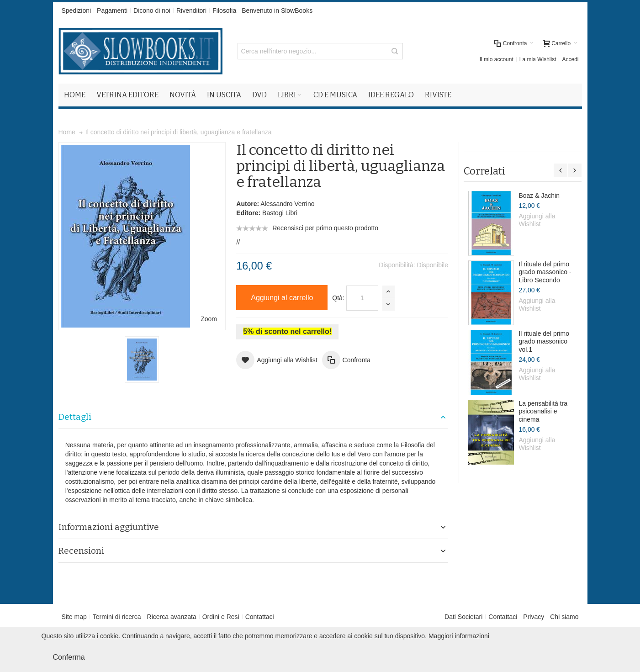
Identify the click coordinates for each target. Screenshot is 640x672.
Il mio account (497, 59)
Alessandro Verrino (287, 204)
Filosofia (224, 11)
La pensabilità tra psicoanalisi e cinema (543, 411)
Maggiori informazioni (459, 636)
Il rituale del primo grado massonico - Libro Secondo (545, 272)
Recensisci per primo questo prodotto (325, 228)
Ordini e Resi (221, 617)
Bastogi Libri (280, 213)
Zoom (209, 319)
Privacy (534, 617)
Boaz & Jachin (539, 196)
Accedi (570, 59)
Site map (74, 617)
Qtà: (338, 298)
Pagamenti (112, 11)
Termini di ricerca (117, 617)
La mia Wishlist (538, 59)
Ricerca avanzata (172, 617)
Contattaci (260, 617)
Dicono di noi (152, 11)
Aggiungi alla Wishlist (537, 220)
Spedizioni (77, 11)
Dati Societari (463, 617)
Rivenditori (191, 11)
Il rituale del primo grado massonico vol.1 (544, 341)
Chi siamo (564, 617)
